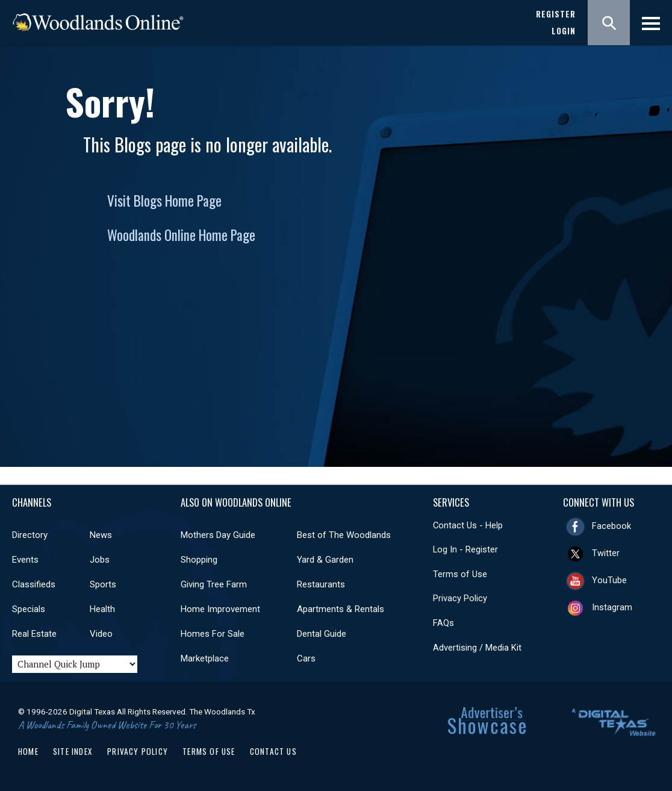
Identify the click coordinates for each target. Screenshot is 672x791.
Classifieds (34, 584)
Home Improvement (220, 609)
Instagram (612, 607)
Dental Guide (322, 634)
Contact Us (273, 751)
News (101, 535)
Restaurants (321, 584)
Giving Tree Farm (214, 584)
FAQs (443, 623)
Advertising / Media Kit (477, 648)
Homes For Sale (213, 634)
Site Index (73, 751)
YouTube (609, 580)
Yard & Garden (325, 560)
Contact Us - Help (468, 525)
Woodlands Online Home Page (181, 235)
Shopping (199, 560)
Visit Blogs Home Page (164, 201)
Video (101, 634)
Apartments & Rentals (341, 609)
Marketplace (205, 658)
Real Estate (34, 634)
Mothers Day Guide (218, 535)
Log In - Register (465, 549)
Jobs (100, 560)
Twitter (606, 553)
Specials (29, 609)
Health (102, 609)
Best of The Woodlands (344, 535)
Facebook (611, 526)
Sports (103, 584)
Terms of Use (460, 574)
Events (25, 560)
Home (28, 751)
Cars (306, 658)
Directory (30, 535)
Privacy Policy (460, 598)
